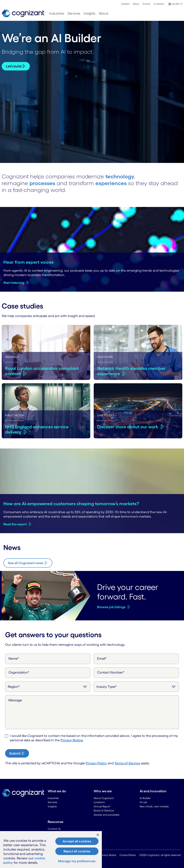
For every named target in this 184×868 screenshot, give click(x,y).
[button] (175, 4)
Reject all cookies (77, 851)
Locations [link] (99, 802)
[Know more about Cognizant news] (28, 563)
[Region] (48, 687)
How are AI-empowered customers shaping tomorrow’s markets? (71, 504)
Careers (125, 4)
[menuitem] (125, 4)
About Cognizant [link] (104, 798)
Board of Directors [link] (104, 811)
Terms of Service (127, 763)
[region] (51, 850)
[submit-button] (17, 753)
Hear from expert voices (29, 262)
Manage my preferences (77, 861)
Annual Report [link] (102, 806)
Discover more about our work (128, 427)
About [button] (104, 13)
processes (42, 183)
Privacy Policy (96, 763)
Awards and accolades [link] (107, 815)
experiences (111, 183)
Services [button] (74, 13)
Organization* (19, 672)
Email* (102, 658)
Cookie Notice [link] (128, 855)
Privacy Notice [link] (108, 855)
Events (146, 4)
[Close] (98, 835)
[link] (23, 13)
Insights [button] (90, 13)
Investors (159, 4)
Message (15, 700)
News (136, 4)
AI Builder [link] (145, 798)
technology (120, 176)
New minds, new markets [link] (154, 806)
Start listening (14, 283)
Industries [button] (57, 13)
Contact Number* (111, 672)
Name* (14, 658)
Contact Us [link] (54, 829)
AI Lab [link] (143, 802)
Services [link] (52, 802)
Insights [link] (52, 806)
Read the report (15, 524)
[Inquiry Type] (136, 687)
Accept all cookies (77, 841)
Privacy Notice (72, 740)
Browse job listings (111, 607)
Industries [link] (53, 798)
